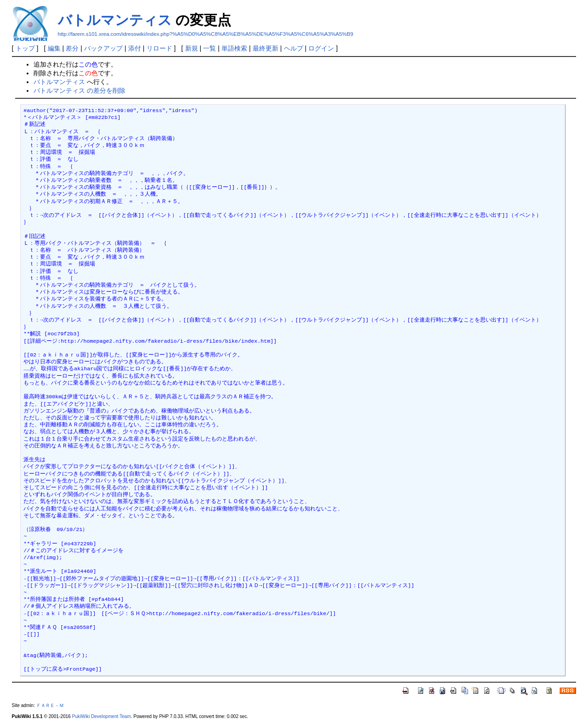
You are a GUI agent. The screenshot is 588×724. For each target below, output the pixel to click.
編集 (54, 48)
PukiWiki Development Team (102, 716)
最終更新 (266, 48)
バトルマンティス (115, 20)
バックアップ (103, 48)
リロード (159, 48)
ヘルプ (294, 48)
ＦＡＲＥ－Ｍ (50, 705)
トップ (25, 48)
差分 (72, 48)
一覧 (209, 48)
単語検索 (234, 48)
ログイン (321, 48)
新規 (192, 48)
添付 (135, 48)
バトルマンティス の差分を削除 (79, 90)
